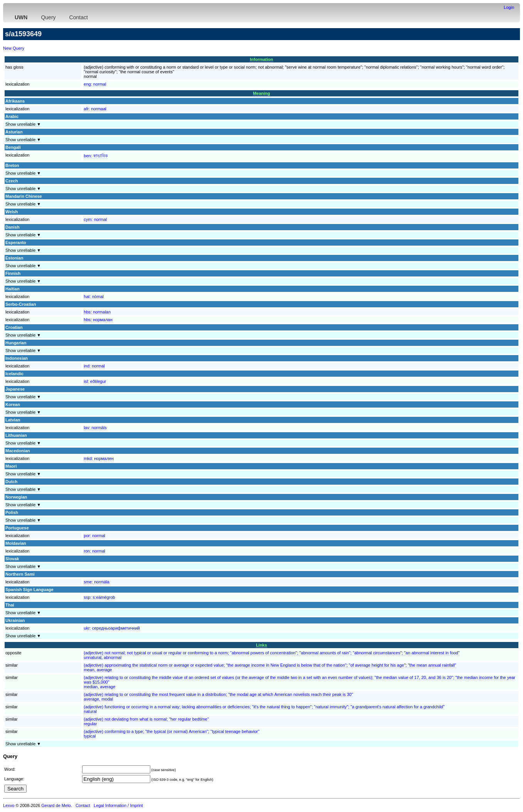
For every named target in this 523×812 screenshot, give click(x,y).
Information (261, 59)
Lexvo (9, 805)
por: (94, 536)
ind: (94, 366)
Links (261, 645)
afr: (95, 109)
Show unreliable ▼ (23, 124)
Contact (79, 17)
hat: (93, 296)
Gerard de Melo (56, 805)
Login (509, 7)
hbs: (97, 312)
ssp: (99, 597)
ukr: (112, 628)
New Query (14, 48)
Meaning (261, 93)
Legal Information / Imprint (118, 805)
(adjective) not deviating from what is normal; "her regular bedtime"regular (146, 721)
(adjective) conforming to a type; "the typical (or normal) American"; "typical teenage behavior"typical (172, 734)
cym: (95, 219)
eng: (95, 84)
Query (48, 17)
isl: (95, 381)
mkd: (99, 458)
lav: (95, 428)
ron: (94, 551)
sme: (97, 582)
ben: (96, 156)
